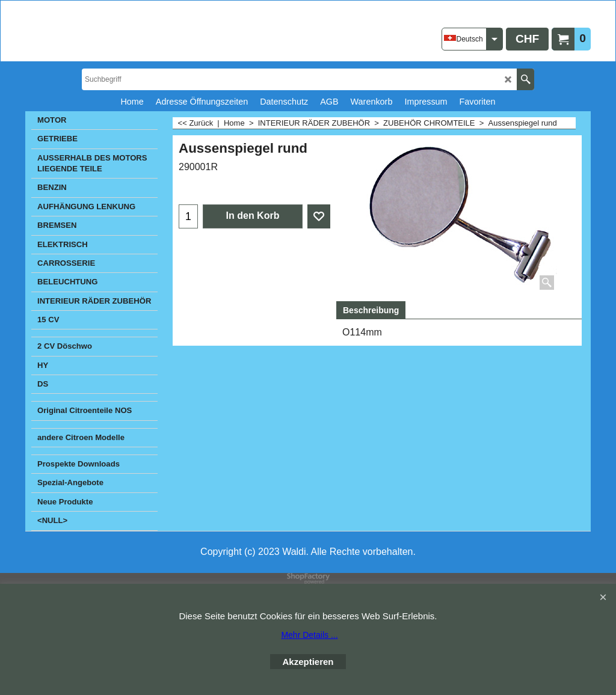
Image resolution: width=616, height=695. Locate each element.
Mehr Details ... (309, 635)
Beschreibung (371, 310)
